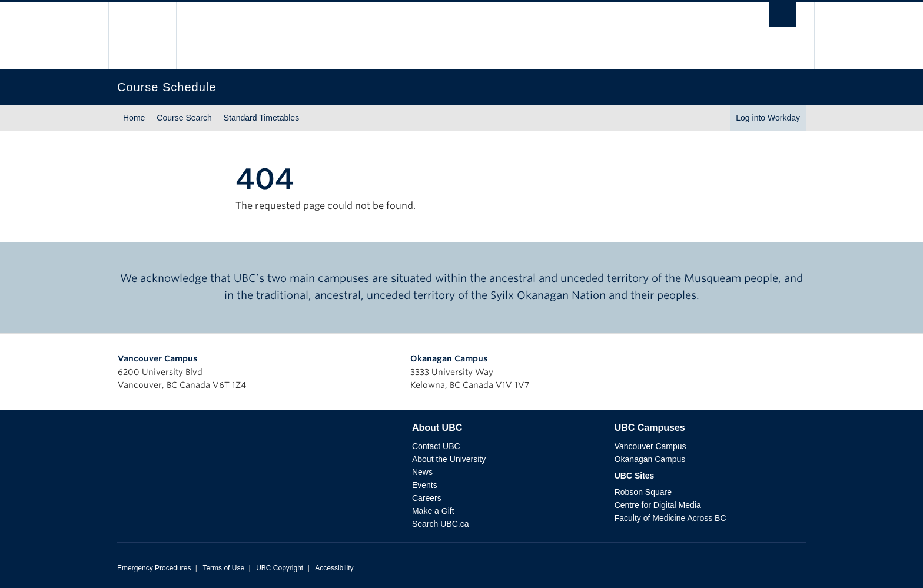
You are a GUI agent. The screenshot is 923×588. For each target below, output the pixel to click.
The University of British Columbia (142, 36)
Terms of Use (223, 568)
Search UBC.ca (440, 524)
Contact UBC (436, 446)
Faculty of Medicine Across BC (670, 518)
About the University (449, 459)
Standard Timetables (261, 118)
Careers (427, 498)
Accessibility (334, 568)
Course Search (184, 118)
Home (134, 118)
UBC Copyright (280, 568)
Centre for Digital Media (658, 505)
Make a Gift (433, 511)
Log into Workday (768, 118)
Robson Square (643, 492)
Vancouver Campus (158, 358)
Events (425, 485)
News (422, 472)
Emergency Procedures (154, 568)
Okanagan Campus (449, 358)
